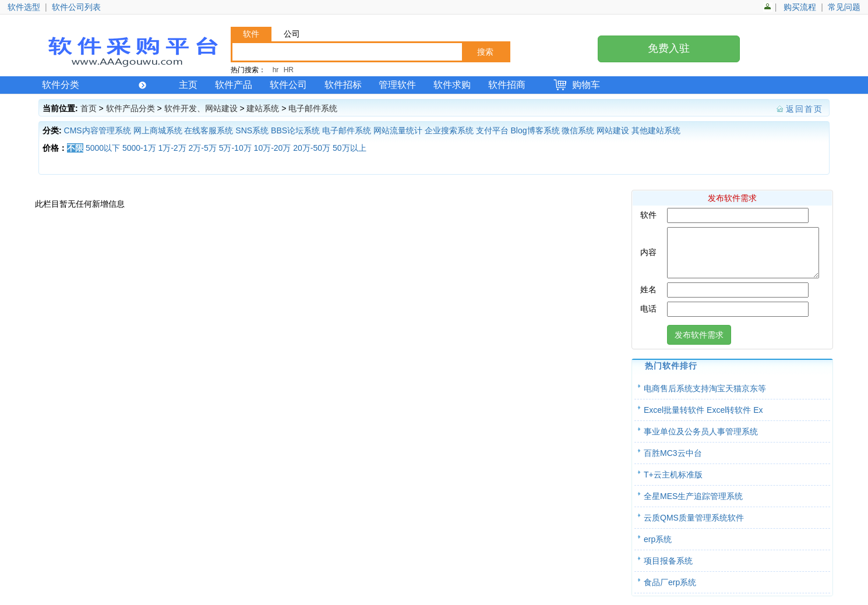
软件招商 (507, 85)
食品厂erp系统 (670, 591)
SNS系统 (252, 130)
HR (289, 70)
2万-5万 (203, 148)
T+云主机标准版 (673, 483)
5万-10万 (235, 148)
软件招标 (343, 85)
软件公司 (288, 85)
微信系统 (578, 130)
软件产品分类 (130, 108)
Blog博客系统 (535, 130)
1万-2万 (172, 148)
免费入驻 (669, 48)
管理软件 (397, 85)
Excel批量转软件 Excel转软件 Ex (703, 419)
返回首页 (805, 109)
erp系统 (658, 548)
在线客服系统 (209, 130)
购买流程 (800, 7)
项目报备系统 (668, 569)
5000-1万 (139, 148)
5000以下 (103, 148)
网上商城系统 (158, 130)
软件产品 (234, 85)
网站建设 (613, 130)
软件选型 (24, 7)
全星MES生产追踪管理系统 (693, 505)
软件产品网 (132, 51)
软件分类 (94, 85)
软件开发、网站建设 (201, 108)
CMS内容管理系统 (98, 130)
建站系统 (263, 108)
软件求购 (452, 85)
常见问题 (844, 7)
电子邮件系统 (313, 108)
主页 (188, 85)
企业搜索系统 (449, 130)
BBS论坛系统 (295, 130)
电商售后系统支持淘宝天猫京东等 (705, 397)
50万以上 (350, 148)
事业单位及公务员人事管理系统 (701, 440)
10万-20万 (273, 148)
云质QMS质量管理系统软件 (694, 526)
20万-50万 (312, 148)
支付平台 (492, 130)
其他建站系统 (656, 130)
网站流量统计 (398, 130)
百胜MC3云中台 (673, 462)
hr (276, 70)
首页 (89, 108)
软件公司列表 (76, 7)
